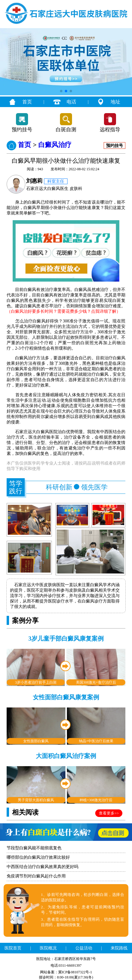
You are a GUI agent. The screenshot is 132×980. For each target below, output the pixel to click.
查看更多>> (109, 813)
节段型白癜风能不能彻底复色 (34, 848)
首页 (27, 102)
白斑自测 (66, 130)
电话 (71, 102)
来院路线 (119, 948)
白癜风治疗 (55, 145)
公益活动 (84, 948)
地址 (115, 102)
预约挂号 (22, 130)
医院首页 (13, 948)
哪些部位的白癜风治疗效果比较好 (38, 857)
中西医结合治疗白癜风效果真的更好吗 (42, 867)
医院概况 (48, 948)
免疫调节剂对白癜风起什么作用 (36, 876)
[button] (61, 91)
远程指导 (110, 130)
